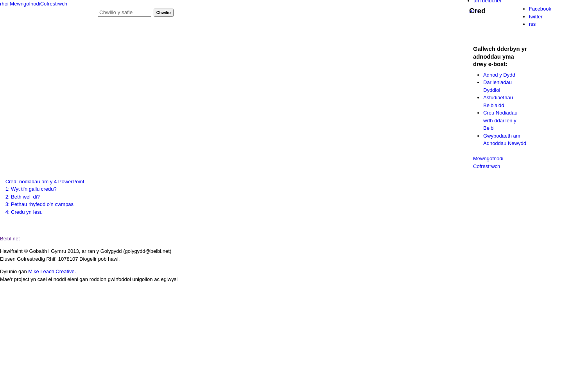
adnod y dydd (231, 34)
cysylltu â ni (314, 34)
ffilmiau (190, 34)
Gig (33, 17)
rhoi (4, 4)
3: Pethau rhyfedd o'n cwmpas (39, 204)
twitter (536, 17)
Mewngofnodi (25, 4)
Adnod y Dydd (499, 75)
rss (532, 24)
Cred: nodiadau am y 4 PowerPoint (45, 182)
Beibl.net (10, 239)
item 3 (490, 374)
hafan (112, 34)
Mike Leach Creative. (52, 271)
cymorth (274, 34)
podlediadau (150, 34)
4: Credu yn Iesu (24, 212)
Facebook (540, 9)
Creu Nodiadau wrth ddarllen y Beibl (500, 120)
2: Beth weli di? (23, 197)
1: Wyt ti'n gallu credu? (31, 189)
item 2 (445, 374)
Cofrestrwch (54, 4)
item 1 (394, 374)
